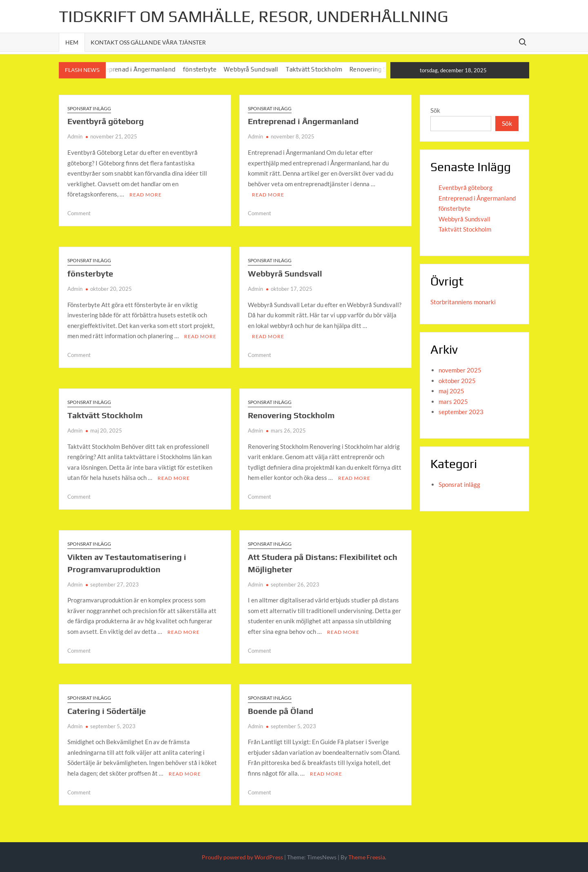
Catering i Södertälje (107, 710)
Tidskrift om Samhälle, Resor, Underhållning (254, 16)
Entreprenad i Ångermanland (143, 69)
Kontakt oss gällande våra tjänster (148, 42)
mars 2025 (453, 401)
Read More (146, 195)
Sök (435, 110)
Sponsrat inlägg (89, 108)
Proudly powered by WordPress (242, 857)
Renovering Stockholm (291, 415)
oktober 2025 (457, 381)
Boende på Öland (281, 710)
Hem (72, 42)
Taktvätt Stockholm (323, 69)
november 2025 (460, 370)
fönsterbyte (208, 69)
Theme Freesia (367, 857)
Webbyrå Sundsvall (259, 69)
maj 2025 (451, 391)
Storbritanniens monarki (463, 302)
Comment (79, 213)
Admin (75, 136)
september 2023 (461, 412)
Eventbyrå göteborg (106, 121)
